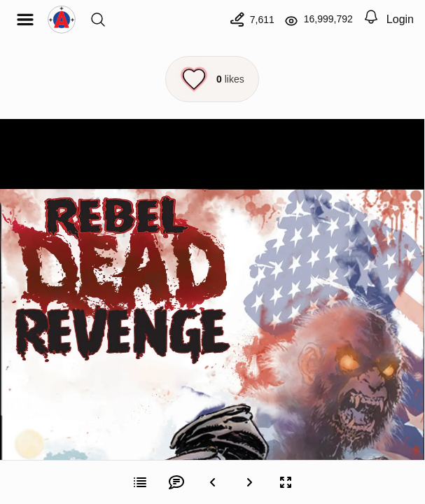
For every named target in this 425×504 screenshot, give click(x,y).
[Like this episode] (212, 79)
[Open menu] (25, 20)
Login (400, 19)
